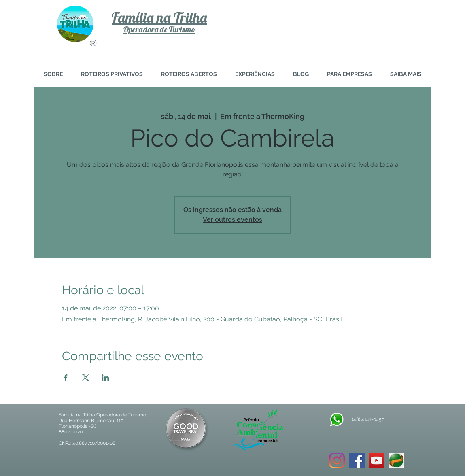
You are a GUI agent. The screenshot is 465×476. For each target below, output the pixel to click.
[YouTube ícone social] (377, 460)
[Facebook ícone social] (357, 460)
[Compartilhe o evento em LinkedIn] (105, 378)
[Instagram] (337, 460)
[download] (396, 460)
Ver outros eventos (232, 220)
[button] (406, 74)
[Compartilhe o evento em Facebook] (66, 378)
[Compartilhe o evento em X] (86, 378)
